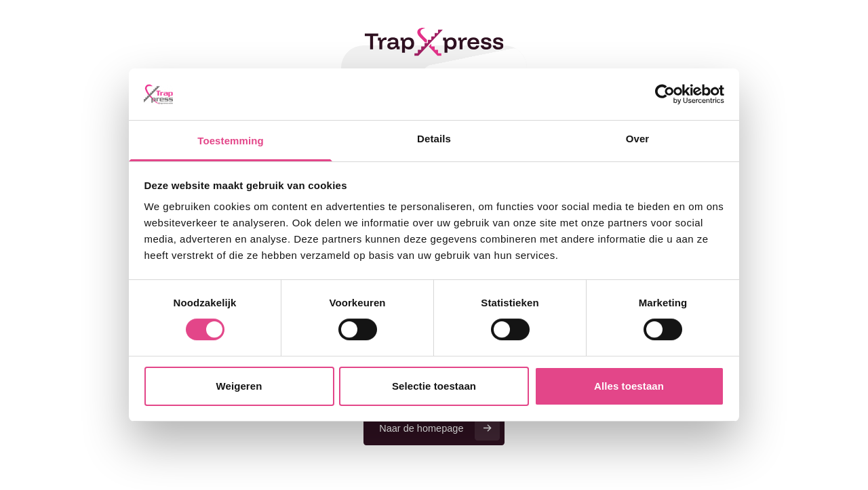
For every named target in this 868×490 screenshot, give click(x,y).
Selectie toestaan (434, 386)
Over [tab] (638, 139)
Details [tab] (434, 139)
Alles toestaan (629, 386)
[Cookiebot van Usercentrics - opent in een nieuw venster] (665, 94)
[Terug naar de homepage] (434, 42)
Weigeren (239, 386)
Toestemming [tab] (230, 141)
